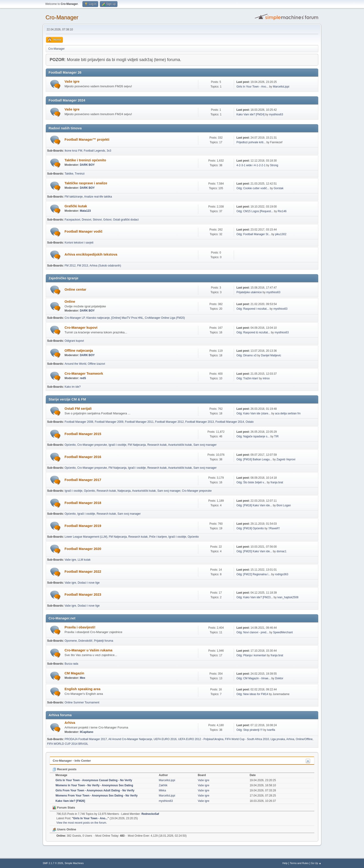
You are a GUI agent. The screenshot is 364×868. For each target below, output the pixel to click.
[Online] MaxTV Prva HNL (127, 318)
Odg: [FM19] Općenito (250, 528)
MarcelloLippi (281, 87)
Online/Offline (304, 739)
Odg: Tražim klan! (247, 378)
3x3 (109, 151)
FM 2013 (83, 266)
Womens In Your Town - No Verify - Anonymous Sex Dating (94, 785)
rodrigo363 (281, 574)
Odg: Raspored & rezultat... (253, 332)
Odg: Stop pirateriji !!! (249, 730)
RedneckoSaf (150, 814)
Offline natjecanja (79, 351)
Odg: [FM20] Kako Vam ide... (254, 551)
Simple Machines (74, 863)
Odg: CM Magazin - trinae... (253, 678)
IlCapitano (87, 732)
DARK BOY (87, 165)
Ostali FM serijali (78, 409)
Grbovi (107, 220)
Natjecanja (124, 491)
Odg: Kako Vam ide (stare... (253, 413)
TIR (276, 436)
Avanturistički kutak (180, 445)
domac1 (281, 551)
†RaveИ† (274, 528)
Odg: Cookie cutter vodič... (253, 188)
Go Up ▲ (316, 863)
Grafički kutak (76, 206)
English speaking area (83, 689)
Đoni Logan (284, 505)
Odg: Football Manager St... (253, 234)
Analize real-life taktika (98, 197)
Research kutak (157, 445)
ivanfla (271, 730)
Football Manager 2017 (83, 480)
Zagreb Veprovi (286, 459)
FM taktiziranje (74, 197)
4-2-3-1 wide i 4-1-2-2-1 (251, 165)
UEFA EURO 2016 (165, 739)
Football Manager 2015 (83, 434)
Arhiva (70, 723)
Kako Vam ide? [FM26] (70, 801)
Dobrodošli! (86, 641)
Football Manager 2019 (83, 526)
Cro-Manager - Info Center (72, 761)
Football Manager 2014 (230, 422)
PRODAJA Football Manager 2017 (86, 739)
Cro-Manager (62, 17)
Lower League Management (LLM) (86, 537)
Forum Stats (64, 808)
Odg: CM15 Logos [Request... (255, 211)
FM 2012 (70, 266)
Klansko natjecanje (98, 318)
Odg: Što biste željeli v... (251, 482)
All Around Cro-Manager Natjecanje (130, 739)
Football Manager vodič (84, 231)
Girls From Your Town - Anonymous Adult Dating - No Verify (95, 790)
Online (70, 302)
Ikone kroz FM (73, 151)
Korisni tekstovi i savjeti (79, 243)
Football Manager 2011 (139, 422)
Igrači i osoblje (117, 445)
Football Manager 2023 (83, 595)
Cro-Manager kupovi (81, 328)
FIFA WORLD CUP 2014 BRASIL (68, 744)
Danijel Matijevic (271, 355)
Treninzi (80, 174)
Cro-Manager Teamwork (84, 374)
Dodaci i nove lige (89, 583)
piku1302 (281, 234)
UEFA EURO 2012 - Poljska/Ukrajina (201, 739)
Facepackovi (72, 220)
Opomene (71, 641)
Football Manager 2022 (83, 572)
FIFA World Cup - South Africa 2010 (247, 739)
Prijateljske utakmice (249, 292)
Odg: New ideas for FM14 (252, 694)
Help (285, 863)
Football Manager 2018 (83, 503)
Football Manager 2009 (109, 422)
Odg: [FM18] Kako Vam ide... (254, 505)
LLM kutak (84, 560)
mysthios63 (276, 114)
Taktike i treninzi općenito (85, 160)
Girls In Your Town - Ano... (252, 87)
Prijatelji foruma (104, 641)
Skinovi (97, 220)
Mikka (162, 790)
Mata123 (85, 211)
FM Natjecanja (137, 445)
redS (83, 378)
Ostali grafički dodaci (126, 220)
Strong (274, 165)
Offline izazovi (96, 364)
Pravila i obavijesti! (80, 627)
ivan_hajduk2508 (288, 597)
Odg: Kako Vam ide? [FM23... (255, 597)
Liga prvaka (278, 739)
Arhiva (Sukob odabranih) (105, 266)
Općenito (70, 445)
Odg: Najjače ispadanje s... (253, 436)
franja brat (277, 482)
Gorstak (279, 188)
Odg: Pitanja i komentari (251, 655)
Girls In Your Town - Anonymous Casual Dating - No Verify (94, 780)
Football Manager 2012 (169, 422)
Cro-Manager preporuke (92, 445)
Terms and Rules (299, 863)
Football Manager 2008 (79, 422)
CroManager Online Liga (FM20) (165, 318)
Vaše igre (72, 81)
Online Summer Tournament (82, 702)
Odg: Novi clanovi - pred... (252, 632)
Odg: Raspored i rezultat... (253, 309)
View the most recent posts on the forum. (82, 823)
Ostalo (250, 422)
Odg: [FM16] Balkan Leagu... (254, 459)
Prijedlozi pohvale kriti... (251, 142)
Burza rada (71, 664)
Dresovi (86, 220)
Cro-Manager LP (75, 318)
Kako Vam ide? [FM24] (250, 114)
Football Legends (94, 151)
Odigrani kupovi (74, 341)
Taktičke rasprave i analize (86, 183)
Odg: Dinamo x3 (246, 355)
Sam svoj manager (205, 445)
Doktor (279, 678)
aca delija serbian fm (288, 413)
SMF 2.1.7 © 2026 (53, 863)
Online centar (75, 289)
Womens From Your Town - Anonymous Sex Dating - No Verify (97, 796)
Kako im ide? (73, 387)
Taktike (69, 174)
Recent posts (64, 769)
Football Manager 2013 (200, 422)
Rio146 (282, 211)
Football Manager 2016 (83, 457)
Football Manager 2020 (83, 549)
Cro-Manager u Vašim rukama (88, 650)
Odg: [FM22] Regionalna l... (253, 574)
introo (266, 378)
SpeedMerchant (283, 632)
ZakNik (163, 785)
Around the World (75, 364)
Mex (83, 678)
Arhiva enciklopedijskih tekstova (91, 254)
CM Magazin (74, 673)
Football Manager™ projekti (87, 140)
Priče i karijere (158, 537)
